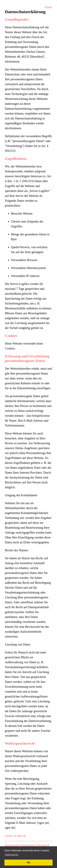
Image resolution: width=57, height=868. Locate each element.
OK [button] (29, 862)
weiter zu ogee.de (16, 836)
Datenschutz (28, 845)
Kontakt (43, 845)
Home (48, 7)
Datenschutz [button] (12, 855)
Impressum (12, 845)
